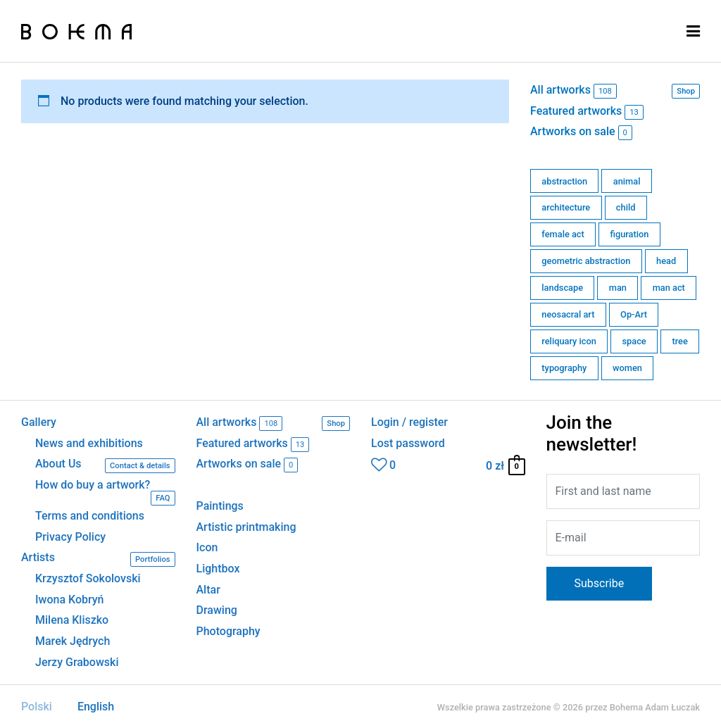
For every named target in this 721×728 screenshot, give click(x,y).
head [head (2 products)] (666, 261)
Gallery (39, 422)
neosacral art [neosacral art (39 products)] (568, 314)
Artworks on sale (581, 133)
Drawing (217, 610)
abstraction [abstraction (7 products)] (564, 181)
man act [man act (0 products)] (669, 288)
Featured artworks (587, 112)
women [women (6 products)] (627, 368)
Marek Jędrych (73, 641)
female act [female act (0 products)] (563, 234)
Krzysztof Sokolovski (88, 579)
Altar (208, 590)
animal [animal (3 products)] (627, 181)
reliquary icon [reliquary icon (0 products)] (569, 341)
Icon (207, 547)
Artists (98, 559)
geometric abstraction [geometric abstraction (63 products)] (586, 261)
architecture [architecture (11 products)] (566, 207)
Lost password (408, 444)
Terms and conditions (90, 516)
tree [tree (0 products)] (679, 341)
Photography (228, 631)
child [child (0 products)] (626, 207)
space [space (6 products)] (634, 341)
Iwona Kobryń (70, 600)
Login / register (409, 422)
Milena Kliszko (72, 620)
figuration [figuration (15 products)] (629, 234)
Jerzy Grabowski (77, 663)
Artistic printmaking (246, 527)
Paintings (220, 506)
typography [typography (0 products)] (564, 368)
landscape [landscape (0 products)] (562, 288)
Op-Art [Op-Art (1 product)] (634, 314)
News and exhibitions (89, 444)
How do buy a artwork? (105, 492)
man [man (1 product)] (618, 288)
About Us (105, 466)
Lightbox (218, 569)
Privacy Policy (70, 537)
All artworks (615, 91)
